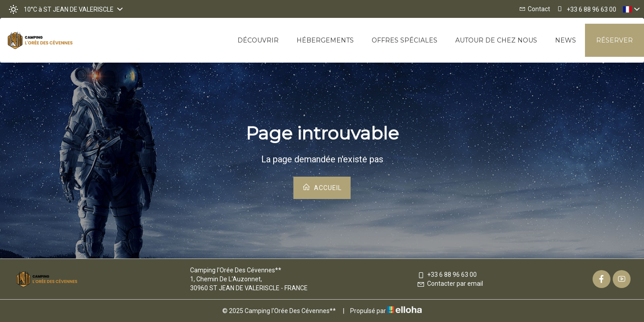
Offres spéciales (405, 40)
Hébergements (325, 40)
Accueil (322, 187)
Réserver (614, 40)
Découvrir (258, 40)
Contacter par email (450, 284)
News (566, 40)
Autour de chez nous (496, 40)
